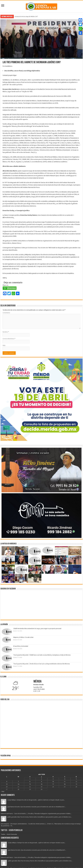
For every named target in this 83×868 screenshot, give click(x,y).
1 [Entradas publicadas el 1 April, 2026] (30, 779)
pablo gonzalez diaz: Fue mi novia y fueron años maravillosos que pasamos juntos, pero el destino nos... (40, 817)
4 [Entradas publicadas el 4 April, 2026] (65, 779)
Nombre (6, 332)
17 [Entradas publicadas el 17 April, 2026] (53, 784)
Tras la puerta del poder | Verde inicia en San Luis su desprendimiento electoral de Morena (42, 664)
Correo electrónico (9, 339)
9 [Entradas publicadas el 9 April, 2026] (41, 782)
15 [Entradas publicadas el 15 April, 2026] (30, 784)
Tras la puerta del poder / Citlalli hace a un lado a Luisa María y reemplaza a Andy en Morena (42, 655)
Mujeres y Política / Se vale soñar (23, 637)
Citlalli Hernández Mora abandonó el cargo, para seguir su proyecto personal (37, 628)
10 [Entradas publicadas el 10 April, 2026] (53, 782)
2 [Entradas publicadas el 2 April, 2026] (41, 779)
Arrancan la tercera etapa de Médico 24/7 (26, 16)
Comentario (6, 313)
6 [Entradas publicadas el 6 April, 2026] (7, 782)
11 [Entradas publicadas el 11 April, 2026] (65, 782)
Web (4, 345)
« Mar (3, 792)
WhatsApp (12, 288)
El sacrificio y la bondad (21, 646)
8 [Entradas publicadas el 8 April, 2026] (30, 782)
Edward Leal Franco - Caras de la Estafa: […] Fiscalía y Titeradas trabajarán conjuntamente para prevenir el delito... (36, 814)
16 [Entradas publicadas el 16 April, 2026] (41, 784)
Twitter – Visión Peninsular (12, 830)
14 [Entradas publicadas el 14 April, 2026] (18, 784)
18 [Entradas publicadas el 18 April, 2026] (65, 784)
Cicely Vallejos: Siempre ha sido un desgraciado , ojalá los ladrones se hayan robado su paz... (36, 800)
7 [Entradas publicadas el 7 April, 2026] (18, 782)
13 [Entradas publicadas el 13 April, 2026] (7, 784)
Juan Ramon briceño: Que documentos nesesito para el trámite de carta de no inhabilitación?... (36, 807)
